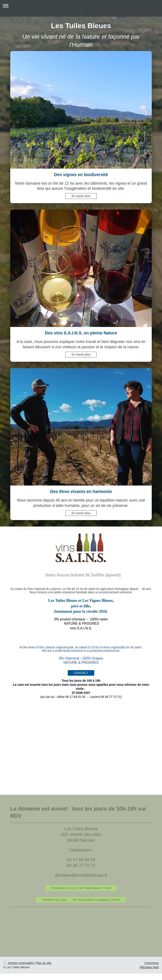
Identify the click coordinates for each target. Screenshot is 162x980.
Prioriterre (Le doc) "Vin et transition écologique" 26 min (81, 900)
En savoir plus (81, 196)
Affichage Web (149, 967)
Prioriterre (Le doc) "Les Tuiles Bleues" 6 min (81, 888)
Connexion (152, 963)
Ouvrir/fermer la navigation (81, 6)
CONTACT (81, 673)
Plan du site (43, 963)
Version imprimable (19, 963)
